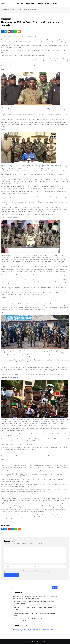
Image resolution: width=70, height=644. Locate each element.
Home (18, 3)
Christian (33, 3)
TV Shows (27, 3)
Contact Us (54, 3)
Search (55, 587)
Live (48, 3)
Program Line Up (42, 3)
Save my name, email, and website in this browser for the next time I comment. (29, 571)
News (22, 3)
